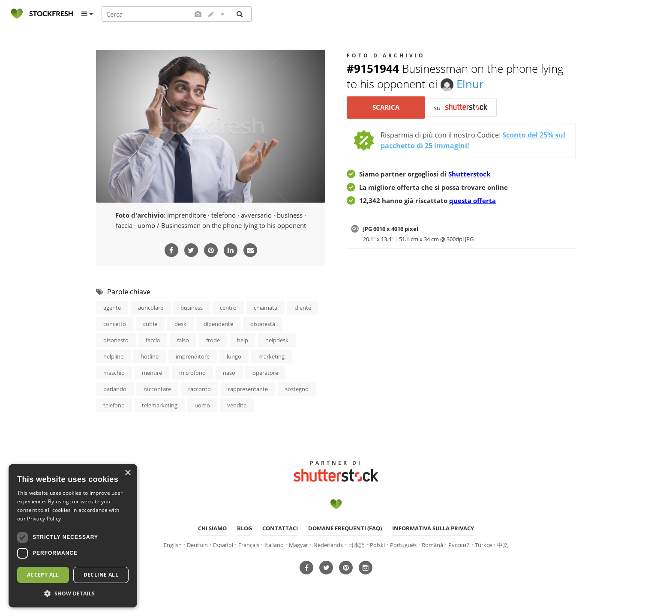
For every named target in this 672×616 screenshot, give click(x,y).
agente (112, 307)
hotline (150, 356)
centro (228, 307)
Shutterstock (469, 174)
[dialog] (73, 536)
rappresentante (248, 389)
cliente (303, 307)
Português (403, 544)
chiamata (265, 307)
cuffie (150, 323)
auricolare (151, 307)
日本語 (356, 544)
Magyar (298, 544)
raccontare (157, 389)
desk (180, 323)
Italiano (274, 544)
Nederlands (328, 544)
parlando (115, 389)
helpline (113, 356)
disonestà (263, 323)
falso (183, 340)
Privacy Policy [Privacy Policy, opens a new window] (44, 519)
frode (213, 340)
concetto (115, 323)
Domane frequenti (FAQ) (345, 527)
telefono (114, 405)
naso (229, 372)
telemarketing (160, 405)
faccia (153, 340)
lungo (234, 356)
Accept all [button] (43, 575)
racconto (199, 389)
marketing (271, 356)
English (173, 544)
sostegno (297, 389)
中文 (503, 544)
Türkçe (483, 544)
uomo (202, 405)
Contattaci (280, 527)
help (243, 340)
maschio (114, 372)
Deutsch (197, 544)
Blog (244, 527)
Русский (459, 544)
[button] (73, 594)
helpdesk (277, 340)
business (192, 307)
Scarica (386, 108)
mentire (152, 372)
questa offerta (472, 200)
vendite (237, 405)
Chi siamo (212, 527)
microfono (192, 372)
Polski (377, 544)
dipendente (218, 323)
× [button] (127, 473)
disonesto (116, 340)
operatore (265, 372)
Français (249, 544)
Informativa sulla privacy (433, 527)
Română (432, 544)
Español (223, 544)
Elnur (462, 84)
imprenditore (193, 356)
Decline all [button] (101, 575)
